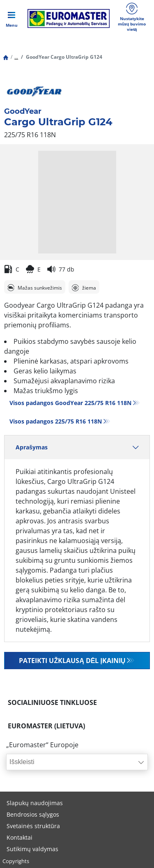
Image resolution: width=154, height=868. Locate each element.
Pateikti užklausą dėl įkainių (72, 661)
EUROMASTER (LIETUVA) (46, 726)
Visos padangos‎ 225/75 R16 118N (56, 421)
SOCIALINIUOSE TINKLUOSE (52, 702)
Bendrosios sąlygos (33, 814)
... (16, 57)
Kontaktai (20, 837)
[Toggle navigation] (11, 18)
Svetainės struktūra (33, 826)
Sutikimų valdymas (32, 849)
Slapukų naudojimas (35, 803)
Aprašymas (77, 447)
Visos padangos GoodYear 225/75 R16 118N (70, 403)
